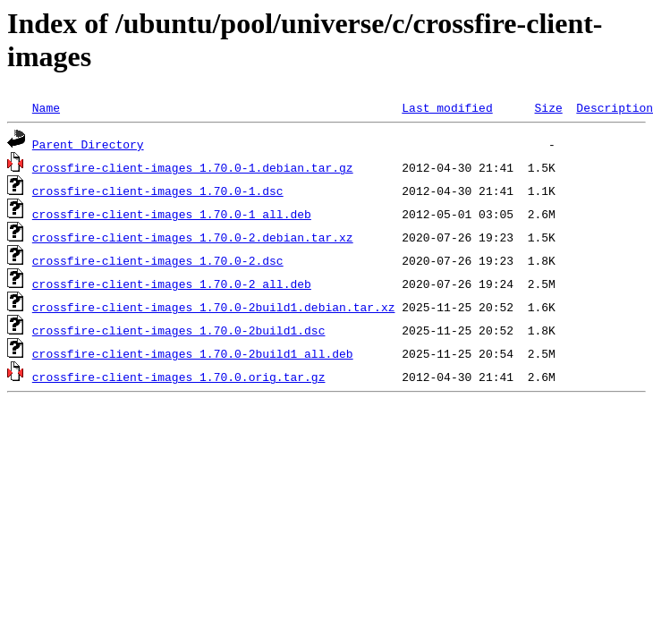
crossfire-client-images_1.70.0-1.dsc (158, 191)
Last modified (447, 107)
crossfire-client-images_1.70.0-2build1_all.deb (193, 353)
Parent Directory (88, 144)
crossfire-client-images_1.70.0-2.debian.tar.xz (193, 237)
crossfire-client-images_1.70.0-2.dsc (158, 260)
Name (46, 107)
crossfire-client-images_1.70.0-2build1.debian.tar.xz (214, 307)
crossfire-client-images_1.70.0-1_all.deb (172, 214)
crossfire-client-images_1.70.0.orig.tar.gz (179, 377)
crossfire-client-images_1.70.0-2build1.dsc (179, 330)
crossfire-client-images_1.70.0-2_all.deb (172, 284)
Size (548, 107)
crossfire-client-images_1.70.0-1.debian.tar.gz (193, 167)
